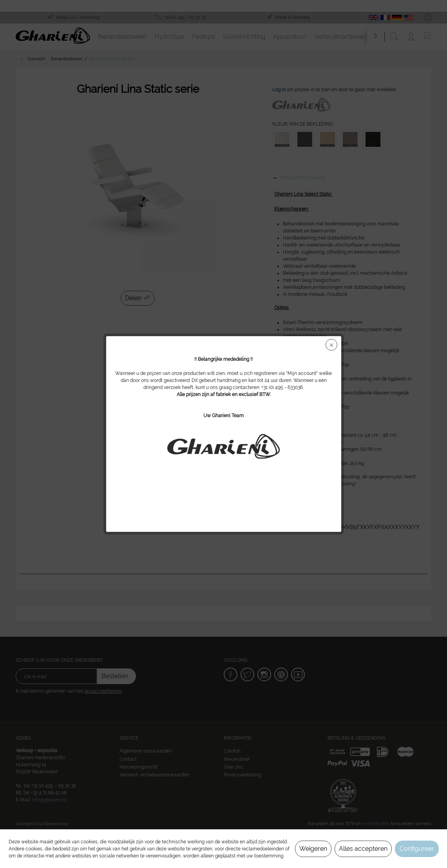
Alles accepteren (363, 849)
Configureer (417, 849)
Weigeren (313, 849)
